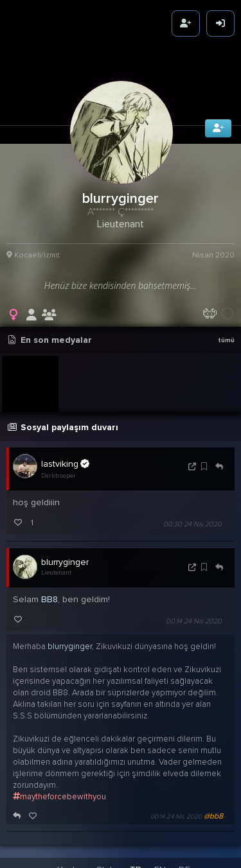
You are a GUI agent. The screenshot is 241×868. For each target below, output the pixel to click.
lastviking (65, 458)
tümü (226, 335)
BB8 (49, 594)
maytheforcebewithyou (59, 792)
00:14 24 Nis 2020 (194, 616)
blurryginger (65, 557)
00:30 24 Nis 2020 (192, 519)
